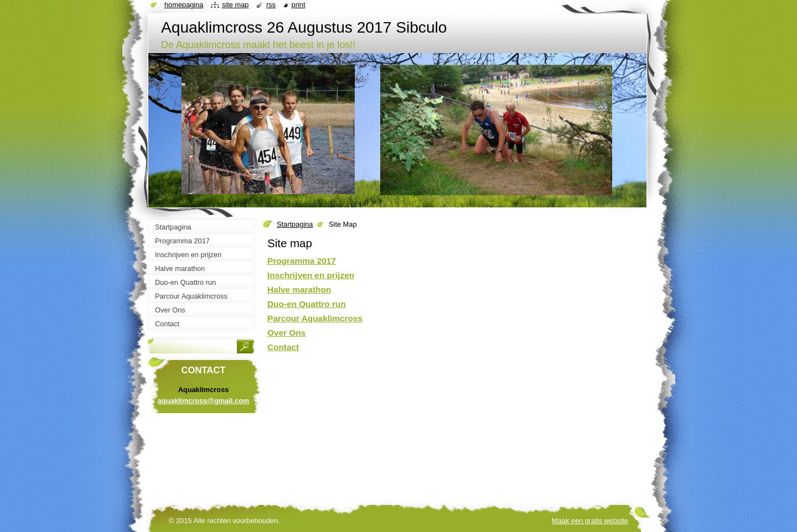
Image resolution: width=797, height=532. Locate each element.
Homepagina (184, 5)
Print (299, 5)
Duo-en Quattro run (307, 304)
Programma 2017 (302, 261)
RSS (271, 5)
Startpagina (295, 224)
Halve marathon (299, 290)
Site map (235, 5)
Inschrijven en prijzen (311, 275)
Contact (283, 347)
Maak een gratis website (590, 521)
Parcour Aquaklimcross (315, 318)
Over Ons (286, 333)
